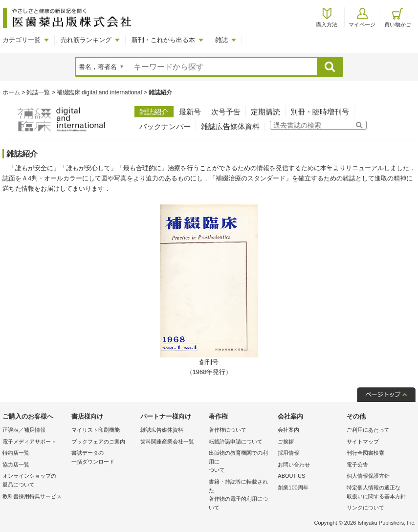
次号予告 (226, 112)
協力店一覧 (16, 465)
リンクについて (365, 508)
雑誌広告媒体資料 (230, 126)
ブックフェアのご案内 (98, 442)
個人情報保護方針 (368, 476)
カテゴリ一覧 (22, 40)
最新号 (190, 112)
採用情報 (288, 453)
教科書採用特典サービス (32, 496)
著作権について (228, 430)
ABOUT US (291, 476)
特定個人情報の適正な (379, 493)
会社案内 (288, 430)
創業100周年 (293, 488)
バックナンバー (165, 126)
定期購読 (265, 112)
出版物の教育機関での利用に (241, 462)
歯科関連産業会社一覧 (167, 442)
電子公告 (357, 465)
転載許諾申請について (236, 442)
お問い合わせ (294, 465)
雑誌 (221, 40)
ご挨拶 (286, 442)
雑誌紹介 (154, 112)
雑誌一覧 (38, 92)
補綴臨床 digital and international (99, 92)
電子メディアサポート (29, 442)
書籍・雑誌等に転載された (241, 495)
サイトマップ (363, 442)
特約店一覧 (16, 453)
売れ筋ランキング (86, 40)
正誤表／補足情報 (24, 430)
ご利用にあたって (368, 430)
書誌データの (103, 458)
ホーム (11, 92)
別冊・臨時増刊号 (320, 112)
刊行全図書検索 (365, 453)
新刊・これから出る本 (163, 40)
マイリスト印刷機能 (96, 430)
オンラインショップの (34, 481)
